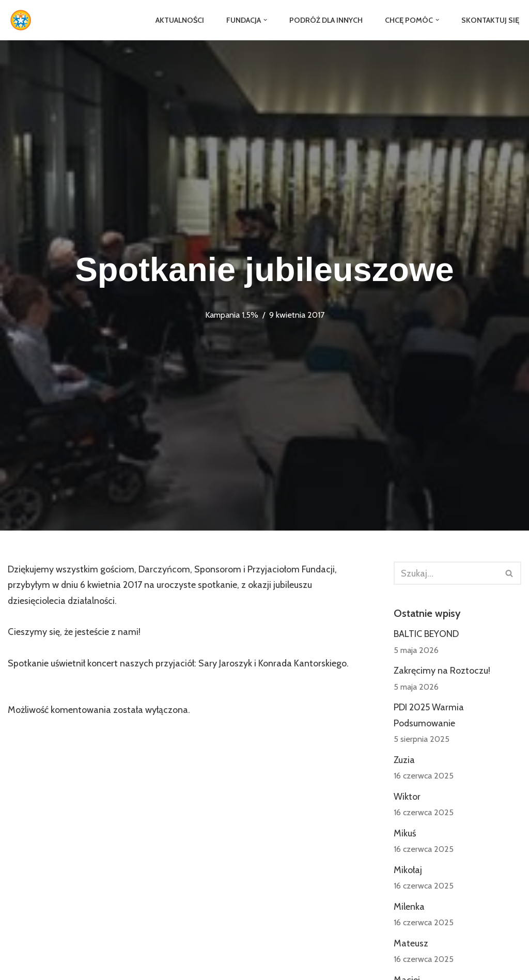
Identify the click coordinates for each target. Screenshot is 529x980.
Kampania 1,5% (232, 315)
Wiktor (407, 797)
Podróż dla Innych (325, 20)
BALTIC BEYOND (426, 634)
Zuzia (404, 760)
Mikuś (405, 834)
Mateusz (411, 944)
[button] (265, 20)
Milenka (409, 908)
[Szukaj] (446, 573)
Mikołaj (408, 871)
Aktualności (178, 20)
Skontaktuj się (490, 20)
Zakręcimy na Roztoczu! (442, 671)
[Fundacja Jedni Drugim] (23, 20)
